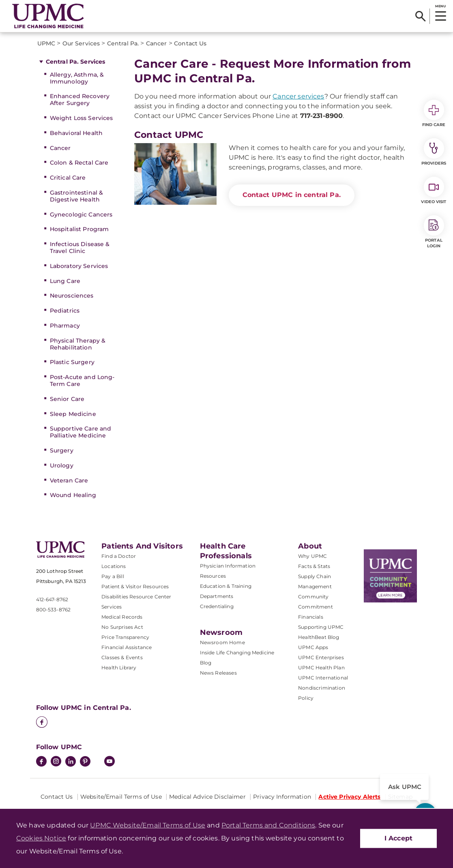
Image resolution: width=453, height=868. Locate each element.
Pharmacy (65, 326)
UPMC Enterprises (321, 657)
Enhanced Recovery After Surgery (80, 100)
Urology (62, 465)
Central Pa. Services (76, 62)
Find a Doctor (119, 556)
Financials (311, 617)
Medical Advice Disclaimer (207, 797)
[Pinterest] (85, 762)
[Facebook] (42, 723)
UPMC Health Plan (321, 668)
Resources (213, 576)
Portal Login (434, 232)
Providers (434, 152)
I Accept (398, 838)
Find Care (434, 114)
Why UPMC (312, 556)
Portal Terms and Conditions (268, 825)
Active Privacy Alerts (349, 797)
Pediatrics (65, 311)
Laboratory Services (79, 266)
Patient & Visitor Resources (135, 586)
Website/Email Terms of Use (121, 797)
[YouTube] (109, 762)
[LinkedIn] (71, 762)
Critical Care (68, 178)
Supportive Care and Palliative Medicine (81, 432)
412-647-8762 (52, 599)
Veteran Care (69, 480)
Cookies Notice (41, 838)
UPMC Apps (313, 647)
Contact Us (57, 797)
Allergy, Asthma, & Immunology (77, 78)
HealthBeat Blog (319, 637)
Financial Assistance (127, 647)
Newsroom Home (222, 642)
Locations (114, 566)
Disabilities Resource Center (136, 597)
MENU (440, 6)
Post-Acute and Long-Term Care (82, 380)
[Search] (420, 16)
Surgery (62, 450)
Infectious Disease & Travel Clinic (80, 248)
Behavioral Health (76, 133)
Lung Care (65, 281)
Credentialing (217, 606)
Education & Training (226, 586)
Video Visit (434, 191)
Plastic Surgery (72, 362)
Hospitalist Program (79, 229)
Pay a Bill (113, 576)
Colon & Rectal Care (79, 163)
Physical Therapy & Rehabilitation (78, 344)
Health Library (119, 668)
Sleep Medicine (73, 414)
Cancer (60, 148)
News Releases (218, 673)
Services (112, 607)
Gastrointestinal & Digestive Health (77, 196)
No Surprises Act (122, 627)
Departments (217, 596)
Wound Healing (73, 495)
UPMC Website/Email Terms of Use (148, 825)
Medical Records (122, 617)
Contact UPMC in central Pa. (292, 195)
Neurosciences (72, 296)
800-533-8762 (54, 610)
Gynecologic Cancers (81, 214)
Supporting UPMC (321, 627)
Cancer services (298, 96)
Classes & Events (122, 657)
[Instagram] (56, 762)
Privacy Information (282, 797)
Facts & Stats (314, 566)
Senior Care (67, 399)
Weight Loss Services (82, 118)
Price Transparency (125, 637)
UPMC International (323, 678)
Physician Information (228, 566)
